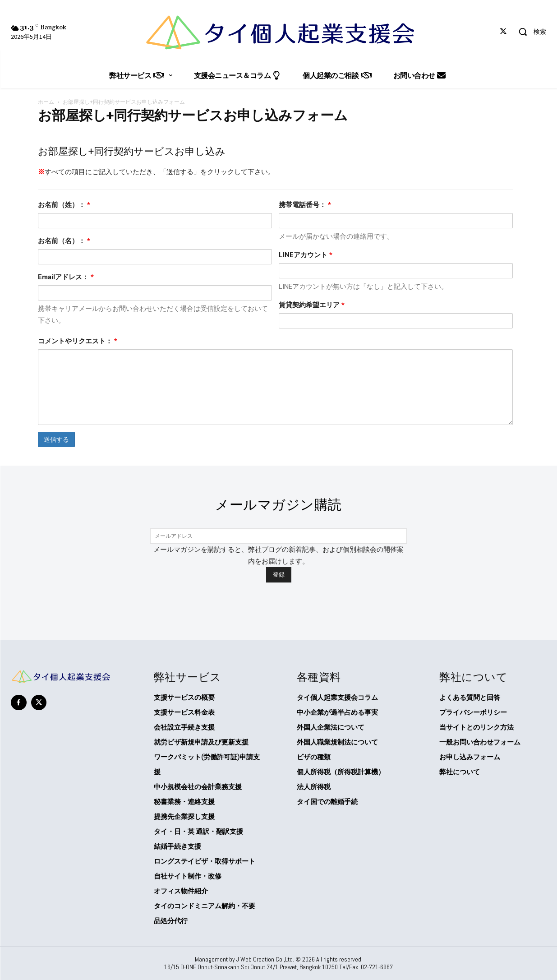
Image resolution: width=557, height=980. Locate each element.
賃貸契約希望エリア (312, 305)
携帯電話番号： (305, 205)
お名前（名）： (64, 241)
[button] (529, 32)
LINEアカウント (306, 255)
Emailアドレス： (66, 277)
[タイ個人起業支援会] (279, 32)
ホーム (46, 102)
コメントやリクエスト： (78, 341)
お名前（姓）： (64, 205)
